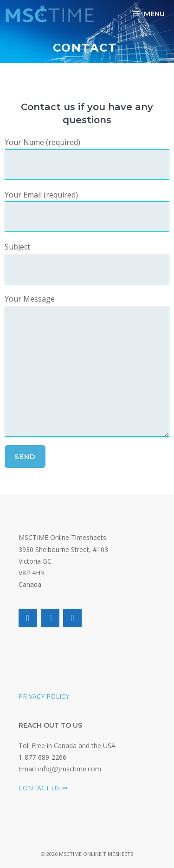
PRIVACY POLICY (44, 696)
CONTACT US (43, 788)
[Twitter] (50, 618)
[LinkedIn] (72, 618)
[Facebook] (28, 618)
